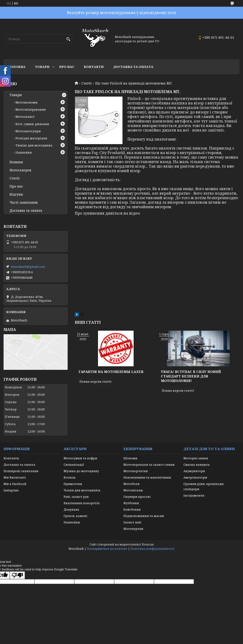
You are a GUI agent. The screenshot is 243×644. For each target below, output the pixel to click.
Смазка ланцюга (197, 465)
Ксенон (70, 477)
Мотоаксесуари (28, 131)
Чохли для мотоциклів (82, 490)
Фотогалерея (20, 170)
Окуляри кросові (137, 497)
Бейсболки (132, 509)
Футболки (131, 503)
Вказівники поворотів (82, 503)
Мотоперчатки (136, 471)
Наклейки (24, 152)
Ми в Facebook (15, 484)
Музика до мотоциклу (81, 471)
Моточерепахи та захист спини (149, 465)
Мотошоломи (26, 102)
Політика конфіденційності (153, 549)
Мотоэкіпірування (31, 109)
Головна (17, 67)
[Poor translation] (17, 575)
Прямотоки (73, 484)
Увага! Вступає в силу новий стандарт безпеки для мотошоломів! (191, 376)
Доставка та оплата (133, 67)
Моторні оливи (196, 458)
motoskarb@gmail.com (28, 267)
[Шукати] (68, 39)
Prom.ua (148, 544)
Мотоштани (133, 490)
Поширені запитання (21, 471)
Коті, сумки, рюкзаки (32, 124)
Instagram (11, 490)
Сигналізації (74, 465)
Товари (42, 67)
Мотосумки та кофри (80, 458)
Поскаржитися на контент (107, 549)
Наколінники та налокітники (147, 477)
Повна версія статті (96, 381)
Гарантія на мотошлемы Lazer (111, 372)
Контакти (94, 67)
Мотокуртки (133, 529)
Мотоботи (131, 484)
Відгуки (16, 194)
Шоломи (130, 458)
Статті (86, 83)
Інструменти (194, 495)
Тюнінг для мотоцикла (34, 145)
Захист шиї (132, 522)
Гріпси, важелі (75, 516)
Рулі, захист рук (76, 497)
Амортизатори (195, 477)
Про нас (67, 67)
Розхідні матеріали (31, 138)
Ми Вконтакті (15, 477)
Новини (16, 162)
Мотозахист (25, 117)
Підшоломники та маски (144, 516)
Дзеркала (71, 509)
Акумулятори (194, 471)
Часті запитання (24, 202)
